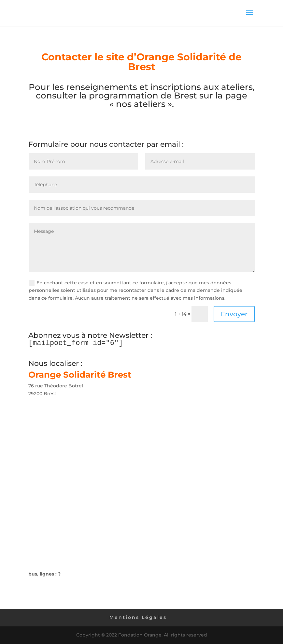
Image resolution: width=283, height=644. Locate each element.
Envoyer (234, 314)
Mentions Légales (138, 617)
